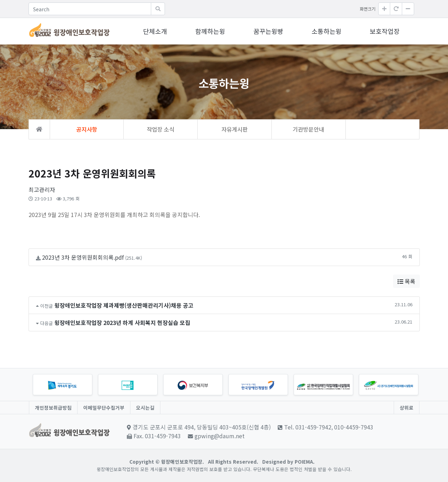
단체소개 (155, 31)
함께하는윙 (210, 31)
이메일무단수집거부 (104, 408)
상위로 (407, 408)
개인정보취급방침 (53, 408)
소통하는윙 (327, 31)
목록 (406, 281)
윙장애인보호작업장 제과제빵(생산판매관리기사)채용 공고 (124, 305)
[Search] (90, 9)
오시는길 (145, 408)
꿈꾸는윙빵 (268, 31)
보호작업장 (385, 31)
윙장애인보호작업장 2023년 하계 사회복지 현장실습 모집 (122, 323)
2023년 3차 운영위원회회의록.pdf (83, 257)
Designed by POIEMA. (288, 462)
